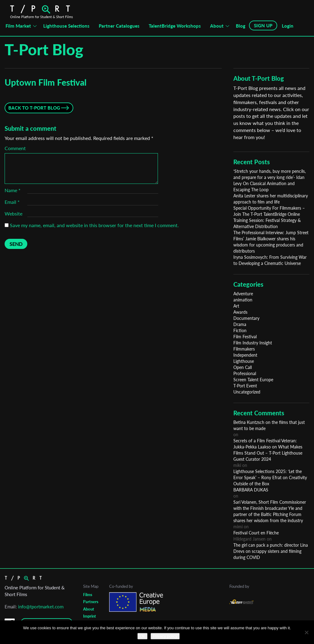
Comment (15, 148)
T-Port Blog (44, 49)
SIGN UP (263, 25)
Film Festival (245, 337)
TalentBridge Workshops (175, 26)
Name (13, 190)
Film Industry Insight (253, 343)
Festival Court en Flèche (256, 533)
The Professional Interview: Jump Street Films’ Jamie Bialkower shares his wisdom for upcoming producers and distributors (271, 242)
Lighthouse (244, 361)
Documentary (246, 318)
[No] (306, 632)
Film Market (18, 26)
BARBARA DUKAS (251, 490)
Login (288, 26)
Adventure (243, 294)
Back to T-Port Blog (34, 108)
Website (13, 213)
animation (243, 300)
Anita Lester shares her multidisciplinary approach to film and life (271, 199)
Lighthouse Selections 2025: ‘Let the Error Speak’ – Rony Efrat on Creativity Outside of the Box (270, 477)
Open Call (243, 367)
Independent (245, 355)
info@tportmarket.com (41, 607)
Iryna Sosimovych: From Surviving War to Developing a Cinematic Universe (270, 260)
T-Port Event (245, 386)
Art (236, 306)
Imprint (90, 616)
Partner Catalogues (119, 26)
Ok (142, 636)
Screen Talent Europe (253, 380)
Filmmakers (244, 349)
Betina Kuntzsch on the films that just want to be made (269, 425)
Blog (241, 26)
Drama (240, 324)
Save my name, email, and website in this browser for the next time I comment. (94, 225)
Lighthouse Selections (66, 26)
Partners (91, 602)
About (217, 26)
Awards (240, 312)
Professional (245, 373)
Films (88, 595)
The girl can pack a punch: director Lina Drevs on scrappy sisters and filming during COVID (271, 551)
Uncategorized (247, 392)
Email (12, 202)
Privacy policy (165, 636)
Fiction (240, 330)
